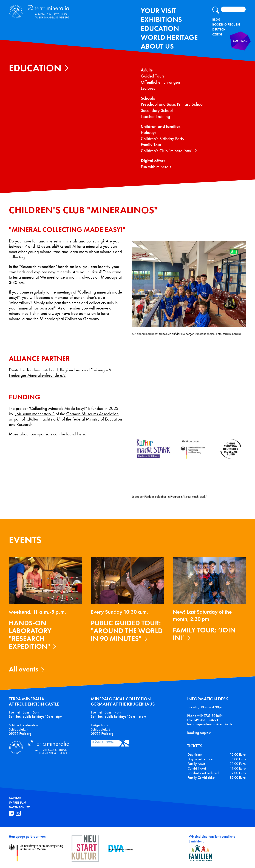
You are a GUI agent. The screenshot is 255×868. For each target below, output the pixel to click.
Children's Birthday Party (163, 139)
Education (160, 28)
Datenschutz (19, 807)
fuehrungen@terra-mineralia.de (210, 724)
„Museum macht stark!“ (34, 414)
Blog (216, 20)
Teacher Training (155, 116)
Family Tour (151, 145)
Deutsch (219, 29)
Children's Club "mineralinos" (167, 151)
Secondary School (157, 110)
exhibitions (161, 20)
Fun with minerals (156, 167)
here (81, 434)
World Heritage (169, 37)
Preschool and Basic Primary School (172, 104)
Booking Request (226, 24)
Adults (147, 70)
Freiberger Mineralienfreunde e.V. (38, 375)
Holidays (149, 132)
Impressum (18, 803)
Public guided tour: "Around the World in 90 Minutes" (127, 631)
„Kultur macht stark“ (44, 419)
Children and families (161, 126)
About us (157, 46)
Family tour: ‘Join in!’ (204, 634)
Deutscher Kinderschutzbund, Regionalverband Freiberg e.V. (60, 370)
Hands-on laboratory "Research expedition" (30, 635)
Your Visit (159, 11)
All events (24, 669)
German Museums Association (92, 414)
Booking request (199, 733)
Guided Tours (153, 76)
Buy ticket (235, 49)
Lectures (148, 88)
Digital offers (153, 161)
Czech (217, 34)
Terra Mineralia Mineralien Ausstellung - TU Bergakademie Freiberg (53, 15)
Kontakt (16, 798)
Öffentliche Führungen (160, 82)
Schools (148, 98)
